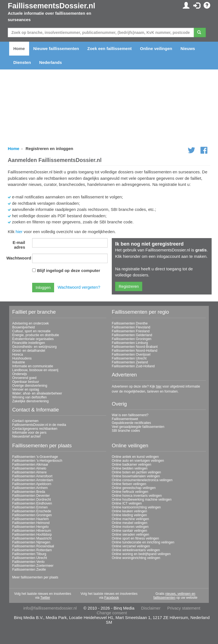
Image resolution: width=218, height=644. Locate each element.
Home (19, 48)
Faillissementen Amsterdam (33, 480)
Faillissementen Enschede (32, 511)
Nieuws (188, 48)
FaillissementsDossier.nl (51, 6)
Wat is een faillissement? (130, 415)
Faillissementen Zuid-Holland (133, 366)
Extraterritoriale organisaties (33, 339)
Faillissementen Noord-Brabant (135, 347)
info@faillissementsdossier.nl (50, 608)
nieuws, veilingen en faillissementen (174, 596)
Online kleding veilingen (129, 515)
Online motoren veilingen (130, 527)
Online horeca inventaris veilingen (137, 496)
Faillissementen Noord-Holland (135, 351)
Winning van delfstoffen (30, 397)
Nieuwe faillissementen (56, 48)
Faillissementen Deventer (31, 496)
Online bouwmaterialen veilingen (136, 476)
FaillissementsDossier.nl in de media (39, 425)
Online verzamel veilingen (131, 546)
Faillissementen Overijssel (131, 355)
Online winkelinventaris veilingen (136, 550)
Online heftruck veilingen (130, 492)
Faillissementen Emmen (30, 507)
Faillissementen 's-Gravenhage (35, 457)
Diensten (22, 62)
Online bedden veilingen (130, 468)
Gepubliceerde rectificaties (131, 423)
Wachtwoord (18, 258)
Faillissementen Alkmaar (30, 465)
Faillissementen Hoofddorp (32, 535)
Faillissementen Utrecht (129, 358)
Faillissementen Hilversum (32, 531)
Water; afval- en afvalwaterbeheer (37, 393)
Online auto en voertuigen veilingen (138, 461)
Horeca (18, 355)
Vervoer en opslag (26, 390)
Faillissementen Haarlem (31, 519)
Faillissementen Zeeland (130, 362)
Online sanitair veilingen (129, 531)
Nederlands (50, 62)
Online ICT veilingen (127, 503)
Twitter (45, 598)
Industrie (19, 362)
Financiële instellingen (29, 343)
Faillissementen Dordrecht (31, 500)
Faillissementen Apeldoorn (32, 484)
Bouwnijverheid (23, 327)
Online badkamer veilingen (131, 465)
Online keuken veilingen (129, 511)
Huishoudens (22, 358)
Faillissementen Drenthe (130, 323)
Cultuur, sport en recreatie (31, 331)
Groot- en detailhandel (29, 351)
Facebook (112, 598)
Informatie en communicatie (33, 366)
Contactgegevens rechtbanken (35, 429)
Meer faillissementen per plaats (35, 577)
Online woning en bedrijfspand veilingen (141, 554)
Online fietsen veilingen (129, 484)
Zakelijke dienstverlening (30, 401)
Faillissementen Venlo (28, 562)
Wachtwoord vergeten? (79, 287)
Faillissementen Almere (29, 472)
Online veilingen (156, 48)
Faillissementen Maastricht (32, 538)
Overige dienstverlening (30, 386)
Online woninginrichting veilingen (136, 558)
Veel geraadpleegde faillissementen (138, 427)
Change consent (112, 613)
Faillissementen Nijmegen (31, 542)
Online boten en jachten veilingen (136, 472)
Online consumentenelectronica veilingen (142, 480)
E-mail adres (19, 245)
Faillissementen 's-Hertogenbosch (37, 461)
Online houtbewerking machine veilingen (142, 500)
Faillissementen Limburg (130, 343)
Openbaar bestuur (26, 382)
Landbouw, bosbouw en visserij (35, 370)
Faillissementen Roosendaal (33, 546)
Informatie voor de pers (29, 433)
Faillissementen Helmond (31, 523)
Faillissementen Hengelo (30, 527)
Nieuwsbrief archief (26, 436)
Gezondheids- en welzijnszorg (34, 347)
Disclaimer (151, 608)
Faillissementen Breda (29, 492)
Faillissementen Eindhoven (32, 503)
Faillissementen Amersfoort (32, 476)
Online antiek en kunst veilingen (135, 457)
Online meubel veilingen (130, 523)
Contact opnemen (25, 421)
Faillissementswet (125, 419)
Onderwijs (20, 374)
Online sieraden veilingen (130, 535)
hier (19, 232)
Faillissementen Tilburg (29, 554)
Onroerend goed (24, 378)
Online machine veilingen (130, 519)
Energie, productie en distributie (36, 335)
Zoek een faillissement (110, 48)
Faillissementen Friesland (131, 331)
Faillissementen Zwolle (29, 570)
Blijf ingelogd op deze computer (69, 270)
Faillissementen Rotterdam (32, 550)
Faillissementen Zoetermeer (33, 566)
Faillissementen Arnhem (30, 488)
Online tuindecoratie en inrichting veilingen (143, 542)
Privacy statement (184, 608)
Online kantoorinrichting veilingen (136, 507)
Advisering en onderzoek (31, 323)
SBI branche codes (126, 431)
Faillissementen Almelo (29, 468)
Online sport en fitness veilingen (135, 538)
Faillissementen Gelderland (132, 335)
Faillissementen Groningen (132, 339)
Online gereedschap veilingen (134, 488)
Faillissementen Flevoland (131, 327)
